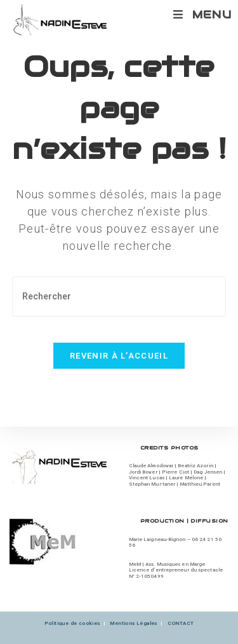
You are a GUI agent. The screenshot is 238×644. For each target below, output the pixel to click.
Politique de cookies (72, 623)
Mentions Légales (133, 623)
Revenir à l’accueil (119, 356)
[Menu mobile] (202, 15)
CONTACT (181, 623)
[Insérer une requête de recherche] (119, 297)
